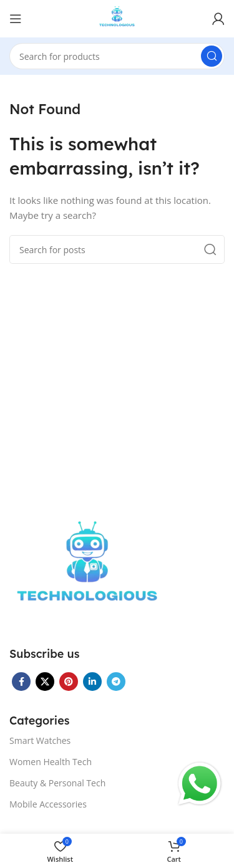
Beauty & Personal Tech (57, 783)
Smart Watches (40, 740)
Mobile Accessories (48, 804)
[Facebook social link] (21, 682)
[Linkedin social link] (92, 682)
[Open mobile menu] (16, 19)
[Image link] (87, 570)
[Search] (117, 56)
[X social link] (45, 682)
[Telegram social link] (116, 682)
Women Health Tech (51, 762)
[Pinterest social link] (69, 682)
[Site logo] (117, 17)
